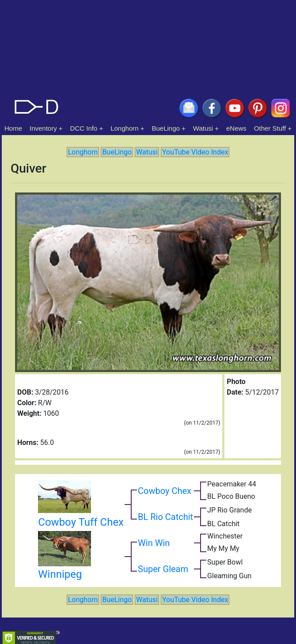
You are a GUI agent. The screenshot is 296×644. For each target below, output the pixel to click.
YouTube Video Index (195, 152)
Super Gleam (163, 569)
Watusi (203, 128)
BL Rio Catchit (165, 517)
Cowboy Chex (165, 491)
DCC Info (84, 128)
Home (13, 128)
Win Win (154, 543)
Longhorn (124, 128)
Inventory (43, 128)
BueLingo (166, 128)
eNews (236, 128)
